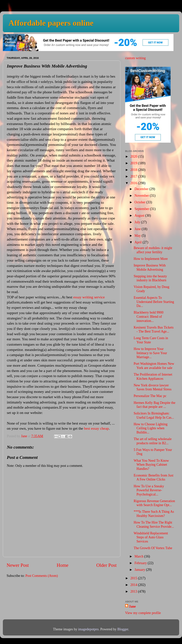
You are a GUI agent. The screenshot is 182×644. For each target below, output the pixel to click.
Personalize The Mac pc (150, 396)
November (142, 196)
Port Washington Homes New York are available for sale (154, 366)
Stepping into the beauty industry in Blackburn (150, 278)
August (140, 215)
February (141, 563)
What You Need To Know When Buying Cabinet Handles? (151, 465)
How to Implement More (151, 259)
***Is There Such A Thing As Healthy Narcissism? (154, 514)
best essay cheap (96, 428)
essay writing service (89, 297)
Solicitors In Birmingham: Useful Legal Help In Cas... (154, 415)
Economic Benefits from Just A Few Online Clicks (153, 477)
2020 (134, 156)
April (138, 242)
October (140, 202)
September (142, 209)
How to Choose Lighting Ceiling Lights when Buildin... (151, 428)
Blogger (123, 629)
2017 (134, 176)
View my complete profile (143, 613)
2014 (134, 585)
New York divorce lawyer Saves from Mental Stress (153, 387)
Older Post (106, 565)
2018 (134, 170)
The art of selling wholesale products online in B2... (153, 441)
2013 (134, 591)
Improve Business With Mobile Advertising (150, 267)
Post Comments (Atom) (42, 576)
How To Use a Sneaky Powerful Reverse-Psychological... (149, 490)
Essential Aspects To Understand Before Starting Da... (154, 302)
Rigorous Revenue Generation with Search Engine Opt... (154, 503)
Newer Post (18, 565)
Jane (132, 606)
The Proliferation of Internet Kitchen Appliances (153, 377)
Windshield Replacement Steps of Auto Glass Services (151, 537)
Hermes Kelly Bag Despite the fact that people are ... (155, 405)
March (139, 556)
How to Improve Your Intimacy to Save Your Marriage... (150, 353)
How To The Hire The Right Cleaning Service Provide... (154, 524)
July (138, 222)
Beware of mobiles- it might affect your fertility (153, 250)
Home (63, 565)
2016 (134, 183)
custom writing (135, 58)
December (142, 189)
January (140, 570)
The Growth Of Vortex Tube (153, 548)
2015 (134, 578)
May (138, 236)
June (138, 229)
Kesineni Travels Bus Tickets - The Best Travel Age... (154, 329)
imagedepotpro (88, 629)
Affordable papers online (51, 23)
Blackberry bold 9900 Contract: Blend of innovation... (149, 316)
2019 (134, 163)
